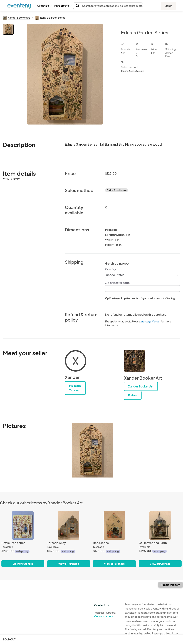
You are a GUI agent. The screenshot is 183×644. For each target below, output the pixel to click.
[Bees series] (114, 525)
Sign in (168, 6)
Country (111, 269)
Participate (63, 5)
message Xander (150, 321)
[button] (44, 6)
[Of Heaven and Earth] (160, 525)
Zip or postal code (117, 283)
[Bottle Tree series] (23, 525)
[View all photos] (65, 74)
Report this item (170, 585)
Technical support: (107, 615)
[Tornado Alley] (69, 525)
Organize (44, 5)
